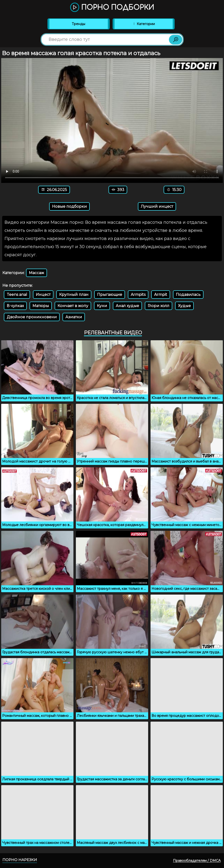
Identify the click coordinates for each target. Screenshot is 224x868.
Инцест (43, 295)
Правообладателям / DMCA (197, 861)
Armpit (161, 295)
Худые (184, 306)
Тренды (78, 24)
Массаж (36, 273)
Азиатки (74, 317)
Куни (102, 306)
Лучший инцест (157, 206)
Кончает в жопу (73, 306)
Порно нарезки (20, 860)
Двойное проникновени (32, 317)
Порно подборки (112, 8)
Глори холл (159, 306)
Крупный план (74, 295)
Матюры (41, 306)
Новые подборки (69, 206)
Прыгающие (110, 295)
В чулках (15, 306)
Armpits (138, 295)
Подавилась (188, 295)
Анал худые (127, 306)
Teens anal (17, 295)
